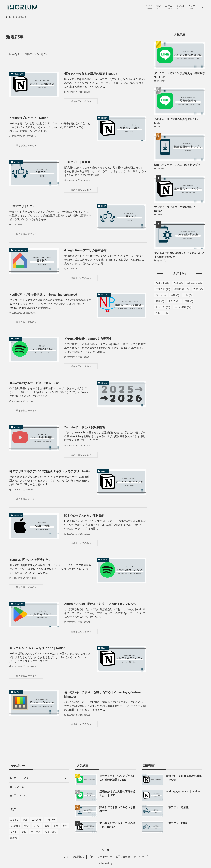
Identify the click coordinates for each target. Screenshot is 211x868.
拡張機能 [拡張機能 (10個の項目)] (182, 289)
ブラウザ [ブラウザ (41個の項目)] (163, 289)
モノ (41, 787)
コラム (20, 795)
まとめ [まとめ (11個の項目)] (174, 301)
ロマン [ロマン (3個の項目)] (161, 295)
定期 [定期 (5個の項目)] (189, 301)
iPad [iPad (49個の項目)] (178, 283)
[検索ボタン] (201, 7)
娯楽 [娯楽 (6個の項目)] (175, 295)
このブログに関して (74, 857)
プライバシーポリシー (100, 857)
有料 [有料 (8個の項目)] (160, 301)
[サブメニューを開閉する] (65, 778)
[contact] (108, 850)
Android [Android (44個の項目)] (162, 283)
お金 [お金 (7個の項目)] (188, 295)
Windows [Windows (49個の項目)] (194, 283)
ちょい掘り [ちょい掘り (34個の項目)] (183, 307)
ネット (41, 778)
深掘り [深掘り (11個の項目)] (162, 313)
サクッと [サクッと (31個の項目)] (163, 307)
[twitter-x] (103, 850)
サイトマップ (141, 857)
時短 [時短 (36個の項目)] (198, 289)
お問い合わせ (123, 857)
